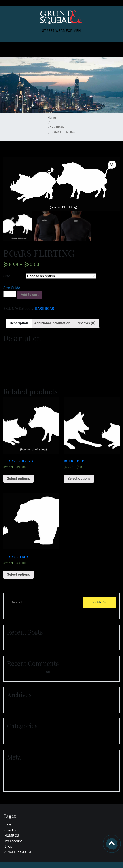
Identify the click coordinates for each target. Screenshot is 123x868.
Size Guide (12, 288)
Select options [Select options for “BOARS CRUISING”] (18, 479)
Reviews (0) (86, 323)
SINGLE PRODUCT (18, 852)
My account (13, 841)
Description (19, 323)
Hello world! (18, 640)
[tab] (19, 323)
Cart (8, 825)
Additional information (52, 323)
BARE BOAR (56, 127)
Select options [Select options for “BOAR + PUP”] (79, 479)
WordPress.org (20, 782)
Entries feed (18, 771)
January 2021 (19, 703)
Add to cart (30, 295)
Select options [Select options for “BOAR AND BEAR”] (18, 574)
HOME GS (12, 836)
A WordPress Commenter (26, 672)
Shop (8, 847)
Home (52, 118)
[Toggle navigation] (111, 49)
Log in (14, 766)
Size (7, 276)
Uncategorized (20, 734)
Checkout (12, 831)
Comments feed (21, 776)
